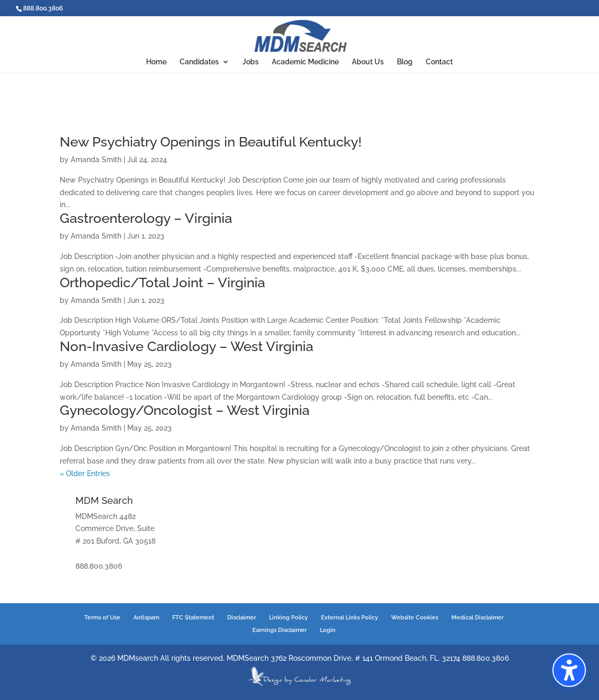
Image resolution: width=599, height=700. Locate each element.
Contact (439, 62)
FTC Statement (193, 618)
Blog (405, 62)
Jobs (251, 62)
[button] (569, 670)
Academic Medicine (305, 62)
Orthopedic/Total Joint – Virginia (162, 283)
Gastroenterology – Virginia (146, 218)
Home (156, 62)
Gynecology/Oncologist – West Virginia (185, 410)
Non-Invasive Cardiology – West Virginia (186, 346)
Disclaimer (242, 618)
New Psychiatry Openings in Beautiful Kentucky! (211, 142)
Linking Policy (289, 618)
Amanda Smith (96, 160)
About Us (368, 62)
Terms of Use (102, 618)
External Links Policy (350, 618)
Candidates (199, 62)
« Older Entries (85, 473)
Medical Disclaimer (478, 618)
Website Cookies (415, 618)
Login (328, 630)
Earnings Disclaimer (280, 630)
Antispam (146, 618)
